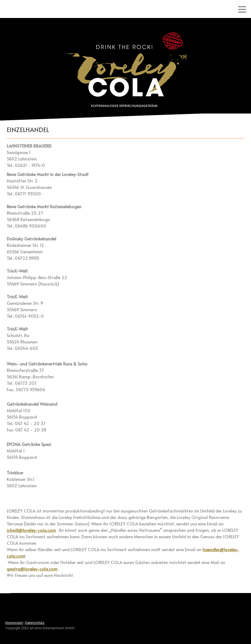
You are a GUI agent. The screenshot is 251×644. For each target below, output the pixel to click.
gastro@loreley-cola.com (32, 569)
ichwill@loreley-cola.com (31, 530)
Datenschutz (35, 623)
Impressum (14, 623)
